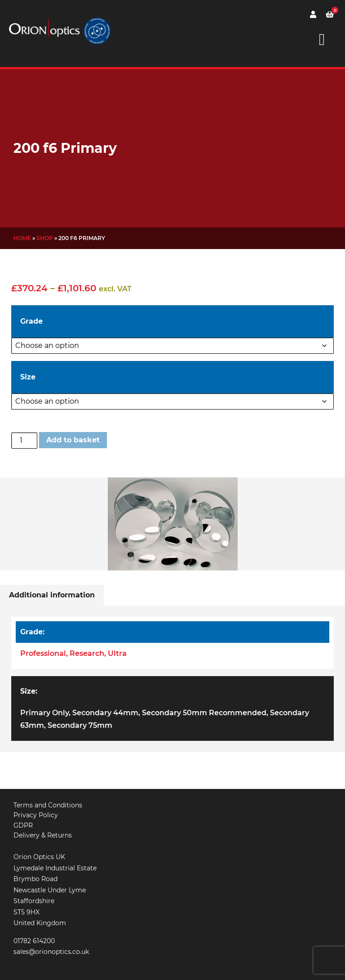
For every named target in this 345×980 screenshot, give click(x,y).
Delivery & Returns (43, 835)
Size (28, 377)
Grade (31, 321)
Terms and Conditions (48, 805)
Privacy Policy (36, 815)
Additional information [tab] (52, 595)
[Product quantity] (24, 441)
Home (22, 238)
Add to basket (73, 440)
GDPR (23, 825)
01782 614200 (34, 941)
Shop (45, 238)
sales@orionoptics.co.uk (51, 952)
